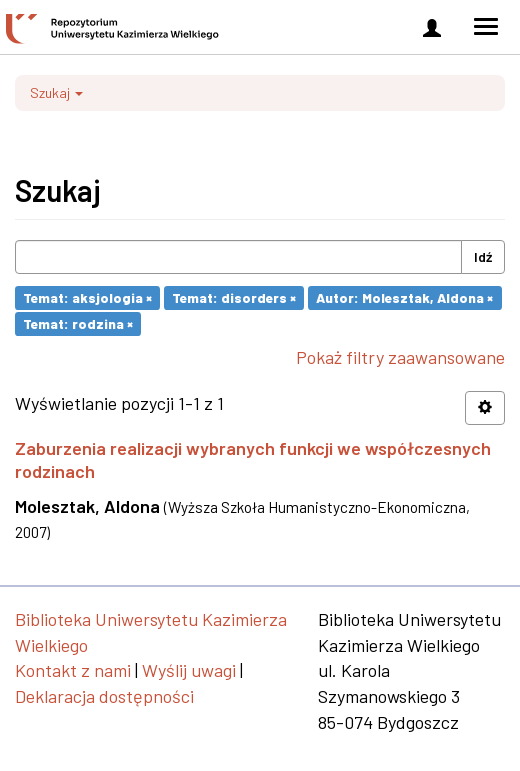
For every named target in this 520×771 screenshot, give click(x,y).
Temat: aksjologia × (87, 297)
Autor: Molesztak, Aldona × (404, 297)
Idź (483, 256)
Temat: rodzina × (78, 323)
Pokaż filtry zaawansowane (400, 357)
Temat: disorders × (234, 297)
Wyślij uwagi (189, 670)
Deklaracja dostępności (104, 696)
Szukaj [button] (56, 92)
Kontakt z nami (73, 670)
